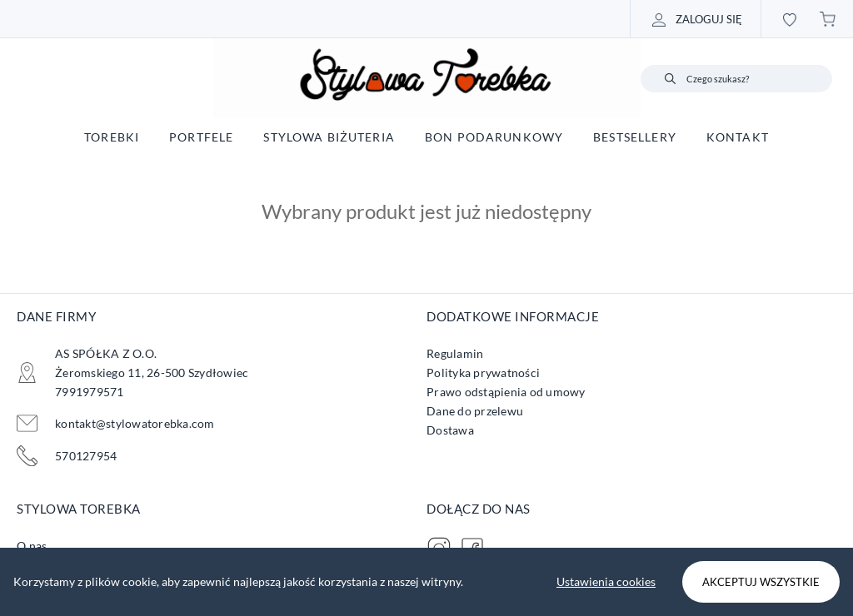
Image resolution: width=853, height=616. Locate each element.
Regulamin (455, 353)
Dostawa (450, 430)
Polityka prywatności (483, 373)
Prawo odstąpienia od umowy (506, 392)
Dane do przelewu (475, 411)
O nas (32, 546)
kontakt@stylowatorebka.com (135, 423)
